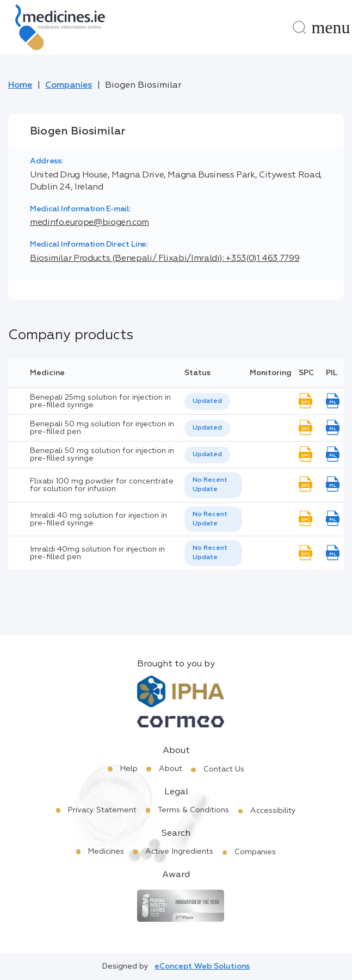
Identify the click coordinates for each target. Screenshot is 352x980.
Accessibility (273, 811)
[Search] (299, 27)
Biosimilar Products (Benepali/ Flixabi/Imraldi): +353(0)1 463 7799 (165, 259)
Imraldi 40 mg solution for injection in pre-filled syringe (98, 519)
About (171, 769)
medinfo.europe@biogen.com (89, 223)
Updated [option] (207, 401)
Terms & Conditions (193, 810)
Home (20, 85)
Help (129, 769)
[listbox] (207, 402)
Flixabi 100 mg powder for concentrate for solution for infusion (102, 485)
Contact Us (224, 769)
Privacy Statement (102, 810)
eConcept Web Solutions (202, 966)
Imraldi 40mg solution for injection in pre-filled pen (97, 553)
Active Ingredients (179, 852)
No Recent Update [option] (210, 485)
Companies (69, 85)
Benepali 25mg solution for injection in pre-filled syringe (100, 401)
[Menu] (331, 27)
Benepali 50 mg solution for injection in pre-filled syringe (102, 455)
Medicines (106, 852)
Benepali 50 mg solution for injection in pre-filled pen (102, 428)
